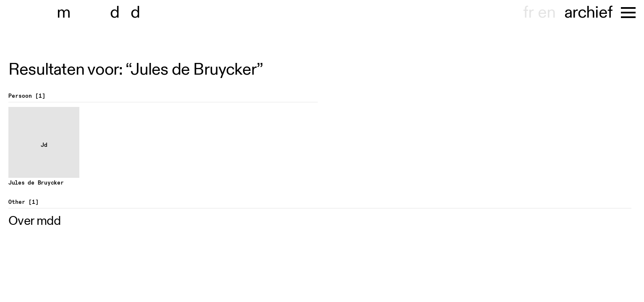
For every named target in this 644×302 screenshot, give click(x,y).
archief (588, 13)
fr (528, 13)
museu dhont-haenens (104, 13)
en (547, 13)
